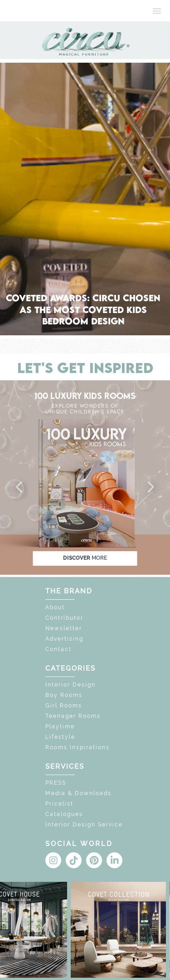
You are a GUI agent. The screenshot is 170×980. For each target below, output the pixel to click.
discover (85, 558)
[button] (20, 488)
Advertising (64, 639)
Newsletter (64, 628)
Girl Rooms (64, 706)
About (55, 607)
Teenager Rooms (73, 716)
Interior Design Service (84, 825)
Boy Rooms (64, 695)
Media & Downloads (78, 793)
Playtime (60, 726)
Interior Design (70, 685)
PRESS (56, 783)
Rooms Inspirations (78, 747)
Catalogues (64, 814)
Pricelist (59, 804)
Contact (58, 649)
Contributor (64, 618)
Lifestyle (60, 737)
